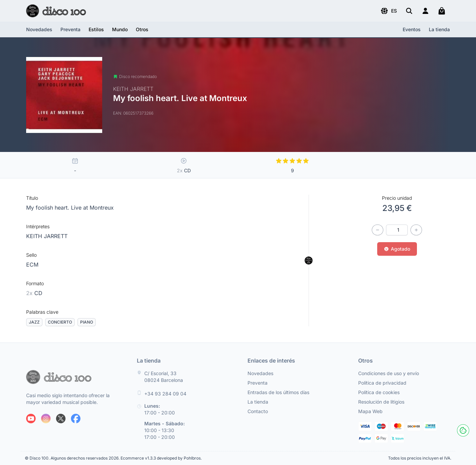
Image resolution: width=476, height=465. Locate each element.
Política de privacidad (382, 383)
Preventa (70, 29)
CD (34, 293)
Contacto (258, 411)
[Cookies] (463, 430)
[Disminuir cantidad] (378, 230)
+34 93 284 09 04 (165, 394)
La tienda (439, 29)
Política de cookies (379, 392)
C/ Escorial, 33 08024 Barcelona (164, 377)
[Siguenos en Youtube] (31, 419)
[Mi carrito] (442, 11)
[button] (389, 11)
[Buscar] (409, 11)
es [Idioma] (389, 11)
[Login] (425, 11)
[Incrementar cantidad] (416, 230)
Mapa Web (370, 411)
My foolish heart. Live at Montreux (70, 208)
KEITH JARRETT (47, 236)
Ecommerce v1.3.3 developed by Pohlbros (161, 458)
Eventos (412, 29)
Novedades (39, 29)
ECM (32, 265)
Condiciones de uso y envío (389, 373)
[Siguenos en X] (61, 419)
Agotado (397, 249)
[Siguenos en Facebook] (76, 419)
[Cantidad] (397, 230)
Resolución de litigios (381, 402)
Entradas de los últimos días (278, 392)
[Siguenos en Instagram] (46, 419)
